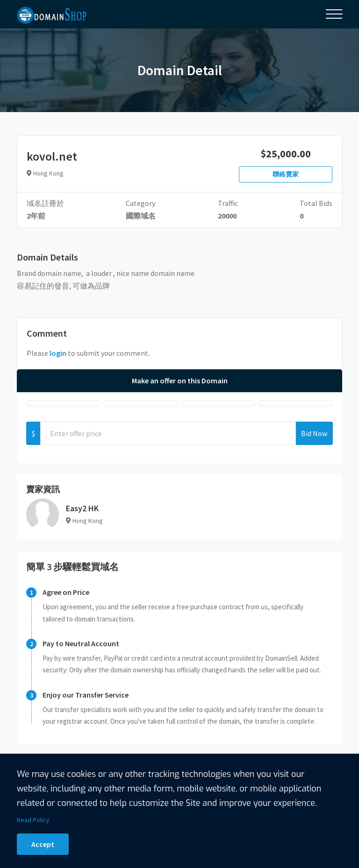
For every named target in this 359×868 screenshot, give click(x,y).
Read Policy (33, 820)
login (58, 353)
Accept (43, 844)
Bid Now (314, 433)
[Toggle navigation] (334, 14)
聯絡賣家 (286, 174)
